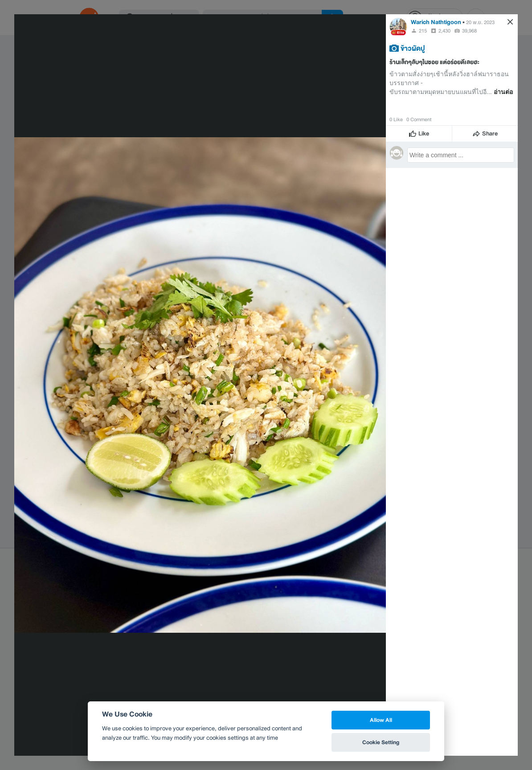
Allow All (381, 720)
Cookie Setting (381, 742)
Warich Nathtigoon (436, 22)
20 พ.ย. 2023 (480, 22)
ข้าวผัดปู (413, 48)
